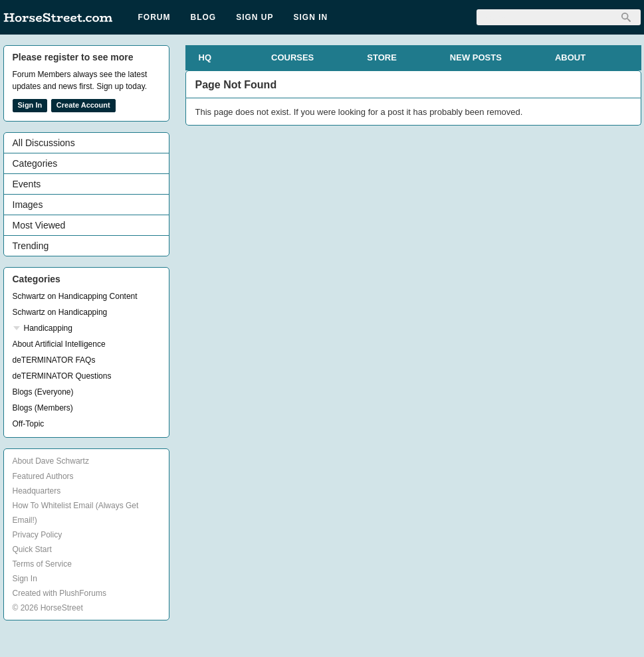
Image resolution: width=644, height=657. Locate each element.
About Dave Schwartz (51, 461)
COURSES (292, 57)
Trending (31, 246)
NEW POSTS (476, 57)
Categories (35, 163)
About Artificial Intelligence (59, 344)
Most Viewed (39, 225)
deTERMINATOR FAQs (54, 360)
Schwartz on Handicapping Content (75, 296)
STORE (382, 57)
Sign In (311, 17)
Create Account (83, 105)
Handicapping (48, 328)
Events (27, 184)
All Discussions (44, 143)
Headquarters (37, 491)
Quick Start (32, 549)
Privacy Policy (38, 535)
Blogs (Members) (43, 408)
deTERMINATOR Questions (62, 376)
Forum (155, 17)
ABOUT (570, 57)
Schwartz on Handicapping (60, 312)
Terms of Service (42, 564)
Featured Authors (43, 476)
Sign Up (255, 17)
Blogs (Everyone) (43, 392)
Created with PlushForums (59, 593)
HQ (205, 57)
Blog (204, 17)
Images (28, 205)
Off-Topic (29, 424)
